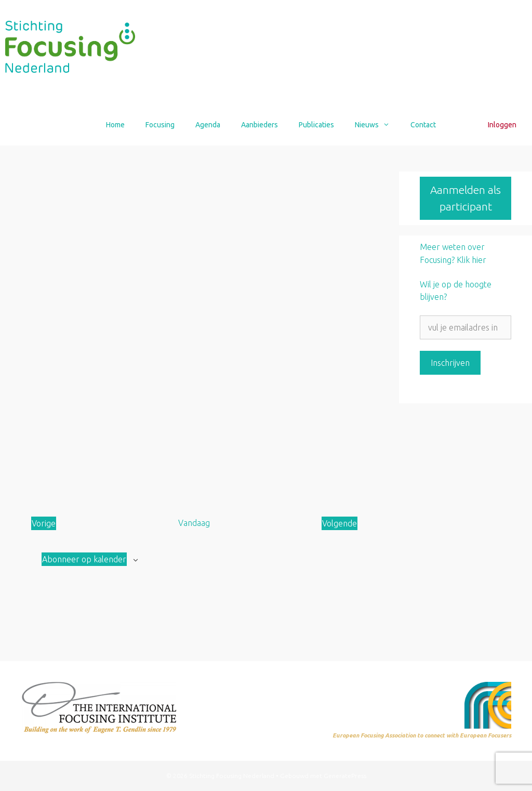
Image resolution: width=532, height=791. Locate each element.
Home (115, 125)
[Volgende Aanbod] (340, 523)
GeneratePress (345, 776)
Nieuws (377, 125)
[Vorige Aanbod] (44, 523)
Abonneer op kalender (84, 559)
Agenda (208, 125)
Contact (423, 125)
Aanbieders (260, 125)
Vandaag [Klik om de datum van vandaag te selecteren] (194, 523)
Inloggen (502, 125)
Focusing (160, 125)
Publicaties (316, 125)
